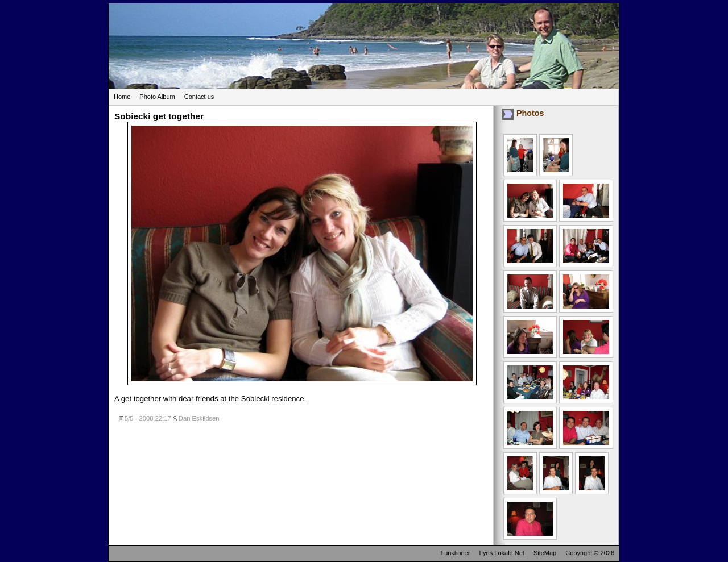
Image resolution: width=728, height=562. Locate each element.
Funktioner (455, 553)
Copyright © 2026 (590, 553)
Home (122, 97)
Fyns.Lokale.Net (501, 553)
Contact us (199, 97)
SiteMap (545, 553)
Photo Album (157, 97)
